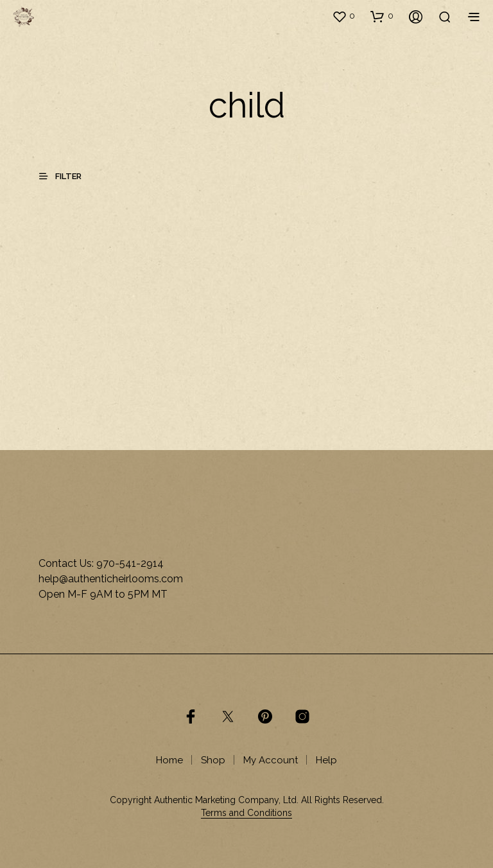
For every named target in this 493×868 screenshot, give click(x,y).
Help (326, 760)
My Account (271, 760)
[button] (343, 16)
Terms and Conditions (246, 813)
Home (169, 760)
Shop (213, 760)
